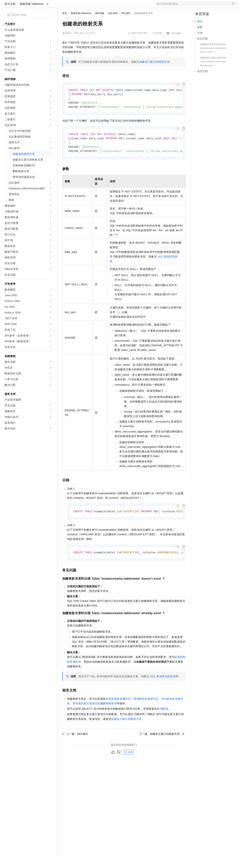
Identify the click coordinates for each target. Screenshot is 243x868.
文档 (191, 6)
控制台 (209, 6)
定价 (83, 6)
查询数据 (163, 723)
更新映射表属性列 (120, 713)
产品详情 (157, 45)
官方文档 (10, 16)
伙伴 (104, 6)
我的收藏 (176, 46)
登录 (232, 6)
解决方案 (62, 6)
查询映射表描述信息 (146, 713)
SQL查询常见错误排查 (164, 691)
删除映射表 (110, 718)
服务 (113, 6)
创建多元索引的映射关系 (154, 74)
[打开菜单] (6, 6)
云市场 (94, 6)
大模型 (39, 6)
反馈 (129, 767)
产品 (50, 6)
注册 (218, 6)
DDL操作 (126, 26)
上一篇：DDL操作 (75, 748)
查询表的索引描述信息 (86, 718)
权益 (74, 6)
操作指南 (100, 26)
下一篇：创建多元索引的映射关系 (162, 748)
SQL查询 (113, 26)
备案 (199, 6)
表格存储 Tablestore (32, 16)
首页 (65, 26)
